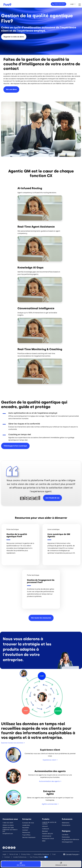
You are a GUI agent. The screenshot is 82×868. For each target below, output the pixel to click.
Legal (4, 854)
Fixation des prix (47, 834)
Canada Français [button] (72, 854)
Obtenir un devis (8, 825)
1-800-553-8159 (59, 4)
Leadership (26, 825)
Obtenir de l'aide (8, 828)
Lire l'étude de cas (53, 498)
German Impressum (29, 837)
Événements (66, 825)
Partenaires (66, 837)
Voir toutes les (41, 618)
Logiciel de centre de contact (49, 823)
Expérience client (49, 760)
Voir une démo (11, 89)
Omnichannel (47, 836)
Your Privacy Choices (37, 857)
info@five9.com (8, 834)
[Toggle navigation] (80, 5)
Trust (54, 854)
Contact (25, 830)
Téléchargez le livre (15, 446)
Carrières (65, 835)
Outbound (45, 829)
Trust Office (26, 835)
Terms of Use (14, 854)
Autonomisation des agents (49, 781)
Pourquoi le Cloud (48, 839)
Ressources (26, 832)
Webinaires (66, 823)
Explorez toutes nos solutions (12, 743)
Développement (67, 842)
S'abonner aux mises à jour (10, 830)
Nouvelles (26, 828)
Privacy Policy (26, 854)
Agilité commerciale (49, 804)
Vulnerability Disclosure (41, 854)
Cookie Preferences (20, 857)
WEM (44, 841)
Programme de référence (70, 840)
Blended (45, 831)
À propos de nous (28, 823)
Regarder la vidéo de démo (14, 37)
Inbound (45, 826)
